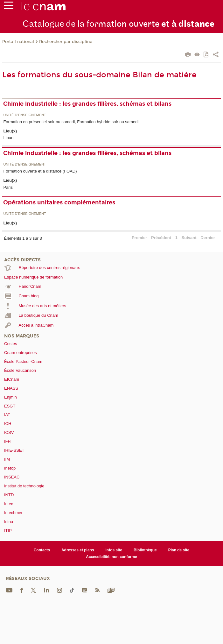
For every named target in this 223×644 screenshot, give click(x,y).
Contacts (42, 550)
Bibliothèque (145, 550)
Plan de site (179, 550)
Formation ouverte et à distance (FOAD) (40, 171)
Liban (8, 138)
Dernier (208, 238)
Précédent (161, 238)
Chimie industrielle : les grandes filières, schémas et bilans (87, 104)
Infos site (114, 550)
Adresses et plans (78, 550)
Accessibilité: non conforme (111, 557)
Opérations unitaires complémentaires (59, 202)
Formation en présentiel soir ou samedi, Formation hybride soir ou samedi (71, 122)
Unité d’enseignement (24, 115)
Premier (139, 238)
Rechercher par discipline (66, 42)
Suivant (189, 238)
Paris (8, 187)
